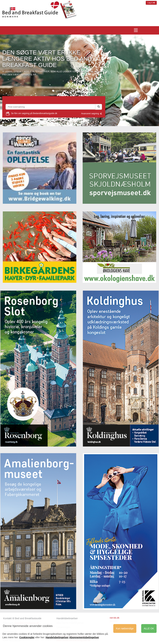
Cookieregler (27, 637)
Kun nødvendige (125, 628)
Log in (151, 3)
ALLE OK (149, 628)
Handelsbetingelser (67, 618)
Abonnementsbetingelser (84, 637)
